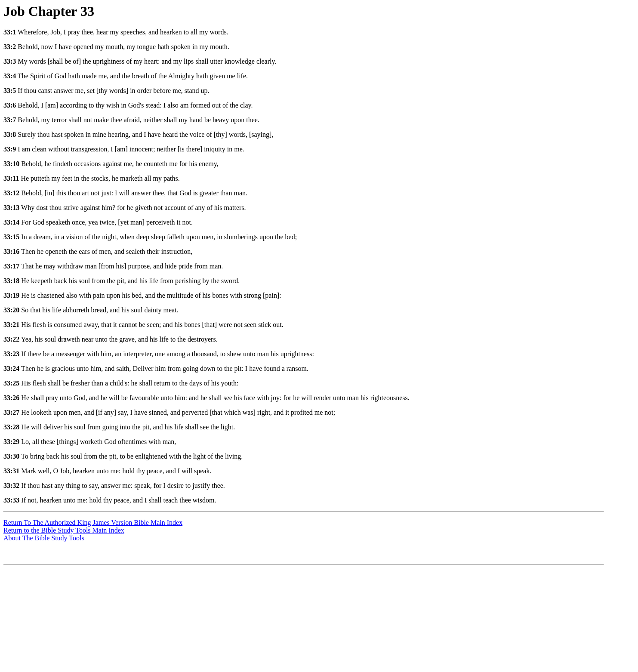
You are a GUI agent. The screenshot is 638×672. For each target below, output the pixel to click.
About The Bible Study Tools (44, 538)
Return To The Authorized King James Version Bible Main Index (93, 522)
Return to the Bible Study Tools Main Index (64, 530)
